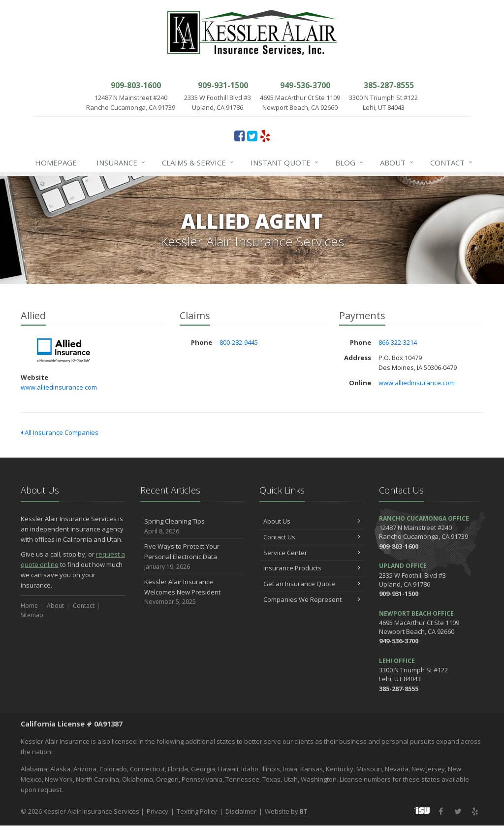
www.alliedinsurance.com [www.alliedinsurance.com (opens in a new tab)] (59, 387)
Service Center (312, 553)
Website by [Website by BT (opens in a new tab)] (286, 811)
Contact (452, 163)
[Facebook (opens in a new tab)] (239, 135)
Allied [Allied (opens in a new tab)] (65, 351)
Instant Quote (285, 163)
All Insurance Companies (60, 432)
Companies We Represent (312, 599)
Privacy (157, 811)
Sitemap (32, 615)
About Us (312, 521)
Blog (350, 163)
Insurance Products (312, 568)
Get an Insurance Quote (312, 584)
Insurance (121, 163)
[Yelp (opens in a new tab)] (265, 135)
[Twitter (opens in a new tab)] (252, 135)
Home (29, 606)
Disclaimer (241, 811)
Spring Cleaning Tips (193, 526)
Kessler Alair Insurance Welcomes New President (193, 592)
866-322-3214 (398, 342)
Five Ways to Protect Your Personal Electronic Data (193, 557)
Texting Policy (197, 811)
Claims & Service (198, 163)
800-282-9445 (239, 342)
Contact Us (312, 537)
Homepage (56, 163)
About (397, 163)
